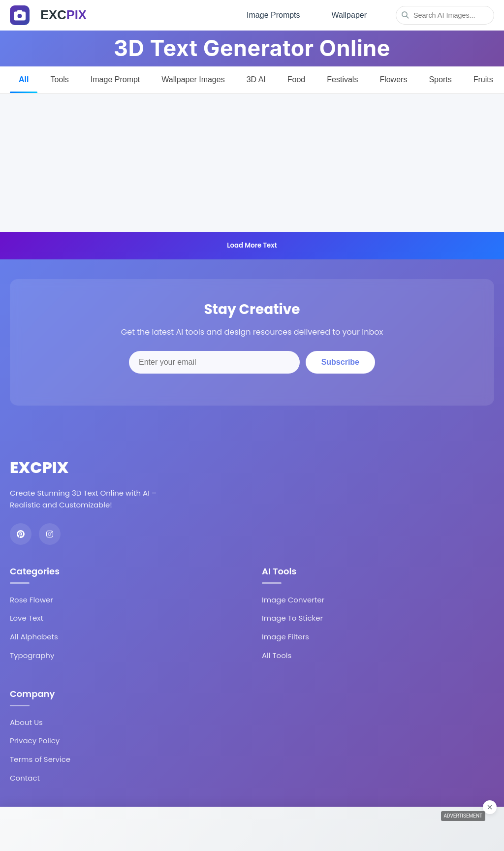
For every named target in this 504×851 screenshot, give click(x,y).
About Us (26, 722)
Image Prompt (115, 79)
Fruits (483, 79)
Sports (440, 79)
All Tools (277, 655)
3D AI (256, 79)
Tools (59, 79)
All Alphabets (34, 637)
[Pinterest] (21, 534)
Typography (32, 655)
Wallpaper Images (193, 79)
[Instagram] (50, 534)
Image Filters (285, 637)
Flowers (393, 79)
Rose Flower (31, 600)
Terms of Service (40, 759)
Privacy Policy (35, 741)
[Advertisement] (252, 163)
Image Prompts (273, 15)
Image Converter (293, 600)
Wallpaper (349, 15)
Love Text (27, 618)
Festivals (342, 79)
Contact (25, 778)
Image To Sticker (292, 618)
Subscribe (340, 362)
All (24, 79)
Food (296, 79)
